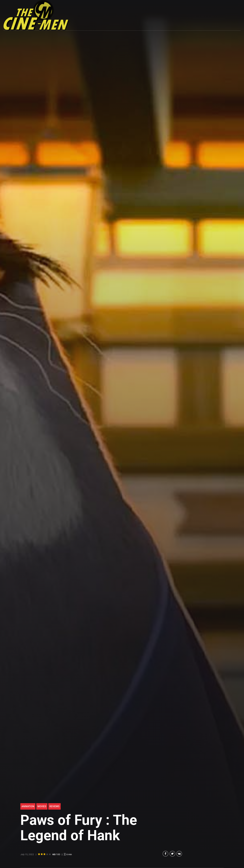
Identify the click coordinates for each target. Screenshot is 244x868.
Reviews (54, 806)
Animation (28, 806)
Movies (42, 806)
